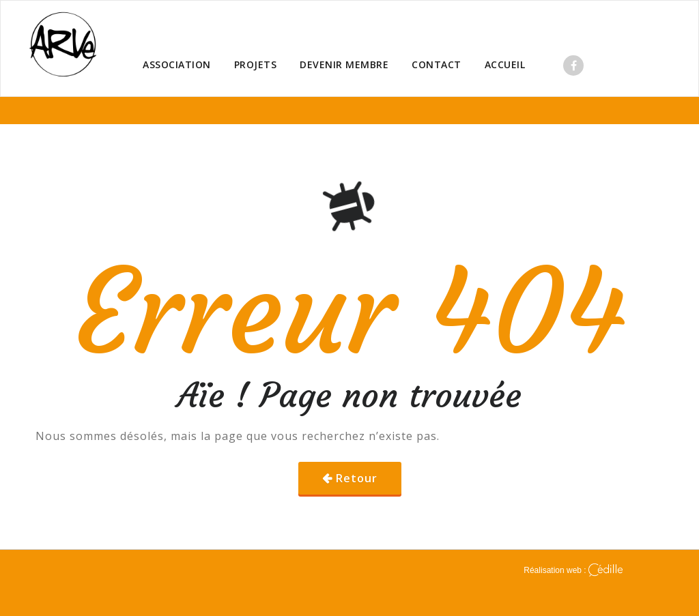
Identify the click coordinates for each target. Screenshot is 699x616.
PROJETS (256, 64)
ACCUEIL (505, 64)
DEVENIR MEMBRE (344, 64)
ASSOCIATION (177, 64)
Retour (357, 478)
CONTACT (437, 64)
